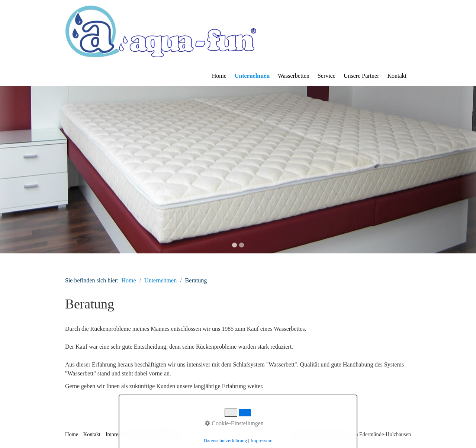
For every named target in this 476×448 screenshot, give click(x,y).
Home (219, 76)
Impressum (118, 434)
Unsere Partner (361, 76)
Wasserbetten (294, 76)
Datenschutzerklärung (158, 434)
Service (327, 76)
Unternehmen (252, 76)
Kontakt (397, 76)
